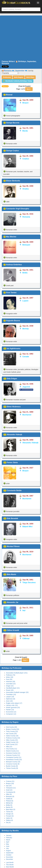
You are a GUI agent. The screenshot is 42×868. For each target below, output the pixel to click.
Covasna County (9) (13, 764)
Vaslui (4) (9, 818)
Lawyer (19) (10, 697)
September (10, 853)
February (9, 838)
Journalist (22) (11, 684)
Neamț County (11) (12, 751)
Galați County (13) (12, 742)
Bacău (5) (9, 807)
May (7, 844)
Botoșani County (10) (13, 762)
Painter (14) (10, 710)
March (8, 840)
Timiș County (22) (12, 731)
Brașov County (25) (13, 729)
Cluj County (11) (11, 749)
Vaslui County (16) (12, 736)
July (7, 848)
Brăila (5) (9, 805)
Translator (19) (11, 694)
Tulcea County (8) (12, 768)
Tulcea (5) (9, 812)
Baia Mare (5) (11, 809)
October (9, 855)
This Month (10, 865)
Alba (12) (9, 747)
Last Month (10, 862)
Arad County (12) (12, 744)
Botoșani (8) (10, 796)
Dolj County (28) (11, 727)
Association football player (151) (17, 673)
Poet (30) (9, 679)
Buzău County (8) (12, 766)
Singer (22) (10, 686)
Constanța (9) (11, 792)
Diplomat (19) (11, 699)
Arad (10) (9, 790)
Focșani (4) (10, 816)
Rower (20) (10, 690)
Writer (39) (10, 677)
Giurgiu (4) (10, 814)
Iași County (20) (11, 734)
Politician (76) (11, 675)
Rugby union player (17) (14, 703)
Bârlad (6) (9, 803)
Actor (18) (9, 701)
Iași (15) (9, 786)
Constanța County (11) (14, 757)
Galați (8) (9, 799)
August (8, 851)
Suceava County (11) (13, 753)
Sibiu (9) (9, 794)
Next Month (10, 867)
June (8, 846)
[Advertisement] (20, 38)
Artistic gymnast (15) (13, 707)
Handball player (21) (13, 688)
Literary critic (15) (12, 705)
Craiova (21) (10, 781)
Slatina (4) (9, 820)
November (10, 857)
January (9, 835)
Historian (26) (11, 681)
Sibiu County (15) (12, 740)
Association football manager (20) (17, 692)
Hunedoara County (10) (14, 760)
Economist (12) (11, 712)
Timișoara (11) (11, 788)
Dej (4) (8, 822)
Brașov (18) (10, 783)
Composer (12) (11, 714)
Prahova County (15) (13, 738)
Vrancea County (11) (13, 755)
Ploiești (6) (10, 801)
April (8, 842)
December (10, 859)
